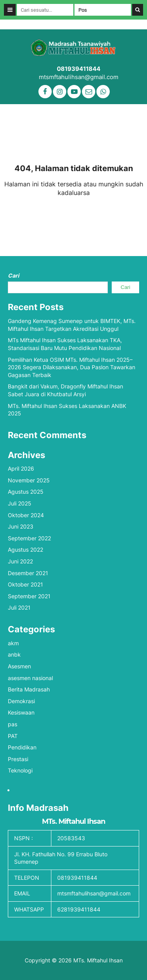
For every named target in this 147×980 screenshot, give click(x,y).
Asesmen (19, 666)
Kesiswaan (21, 712)
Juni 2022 (20, 561)
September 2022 (29, 538)
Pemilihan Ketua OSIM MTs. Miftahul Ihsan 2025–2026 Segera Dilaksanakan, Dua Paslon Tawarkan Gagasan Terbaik (72, 367)
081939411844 (79, 69)
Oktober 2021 (25, 584)
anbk (14, 654)
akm (13, 643)
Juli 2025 (20, 503)
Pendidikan (22, 747)
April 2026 (21, 468)
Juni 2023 (21, 526)
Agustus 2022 (25, 550)
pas (13, 724)
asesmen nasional (30, 678)
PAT (13, 736)
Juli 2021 (19, 607)
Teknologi (20, 770)
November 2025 (29, 480)
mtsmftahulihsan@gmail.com (79, 77)
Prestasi (18, 759)
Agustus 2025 (26, 492)
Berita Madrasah (29, 689)
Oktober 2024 (26, 515)
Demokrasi (21, 701)
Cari (14, 275)
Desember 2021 (28, 573)
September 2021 (29, 596)
